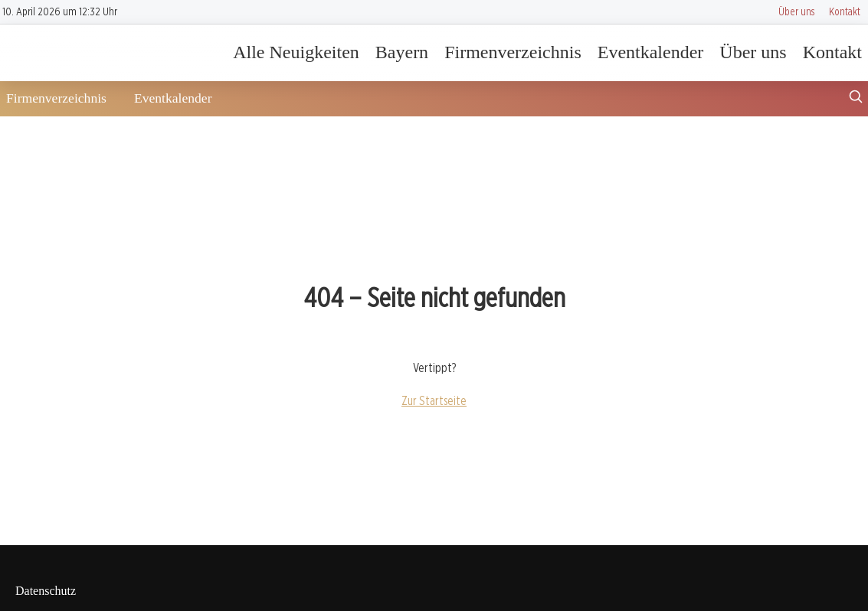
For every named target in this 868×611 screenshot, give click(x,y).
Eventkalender (651, 52)
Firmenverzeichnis (513, 52)
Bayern (402, 52)
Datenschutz (46, 591)
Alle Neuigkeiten (296, 52)
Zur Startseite (434, 401)
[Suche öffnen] (856, 98)
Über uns (796, 11)
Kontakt (845, 11)
